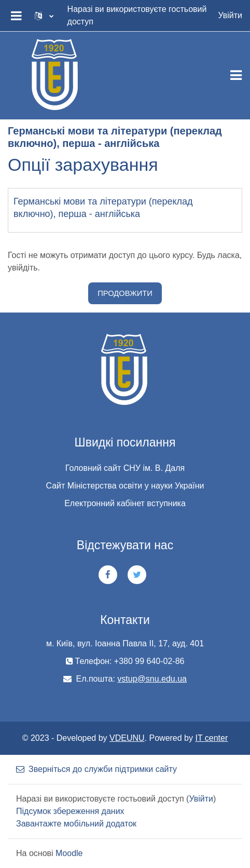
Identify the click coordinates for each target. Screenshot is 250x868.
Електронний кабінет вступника (125, 503)
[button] (44, 16)
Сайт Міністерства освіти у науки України (125, 486)
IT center (211, 738)
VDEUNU (127, 738)
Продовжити (125, 293)
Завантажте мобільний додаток (76, 824)
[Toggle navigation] (236, 75)
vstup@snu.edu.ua (152, 679)
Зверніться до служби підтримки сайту (96, 769)
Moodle (69, 853)
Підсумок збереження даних (70, 811)
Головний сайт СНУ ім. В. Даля (125, 468)
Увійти (230, 15)
